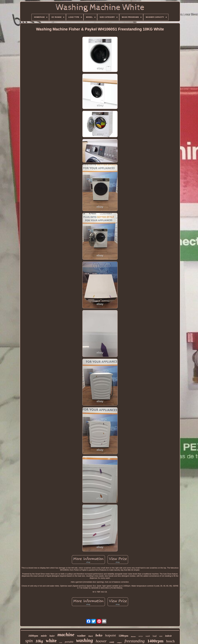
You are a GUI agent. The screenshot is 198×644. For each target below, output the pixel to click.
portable (69, 642)
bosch (170, 641)
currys (141, 636)
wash (148, 636)
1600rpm (33, 636)
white (51, 641)
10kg (39, 641)
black (91, 636)
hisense (133, 636)
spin (29, 641)
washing (85, 640)
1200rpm (123, 636)
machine (66, 635)
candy (112, 642)
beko (99, 635)
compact (119, 643)
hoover (101, 641)
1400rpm (155, 641)
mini (161, 636)
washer (81, 636)
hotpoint (111, 635)
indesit (168, 636)
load (155, 636)
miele (44, 636)
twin (61, 642)
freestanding (135, 641)
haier (52, 636)
